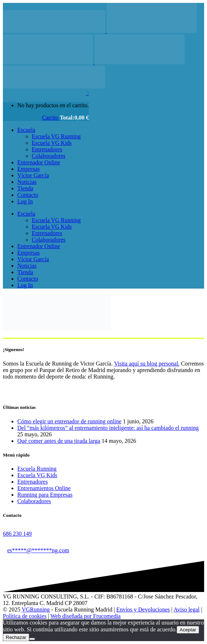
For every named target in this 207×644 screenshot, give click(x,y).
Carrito (51, 118)
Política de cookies (25, 616)
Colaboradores (34, 501)
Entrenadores (32, 482)
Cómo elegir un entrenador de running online (69, 421)
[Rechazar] (32, 639)
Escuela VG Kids (37, 475)
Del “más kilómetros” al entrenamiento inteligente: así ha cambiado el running (108, 428)
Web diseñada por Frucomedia (86, 616)
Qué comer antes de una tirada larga (59, 441)
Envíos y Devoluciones (143, 610)
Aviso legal (186, 610)
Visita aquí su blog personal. (147, 364)
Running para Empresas (45, 495)
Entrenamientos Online (44, 488)
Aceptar (188, 630)
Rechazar (16, 637)
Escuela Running (37, 469)
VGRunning (36, 610)
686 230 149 (17, 534)
